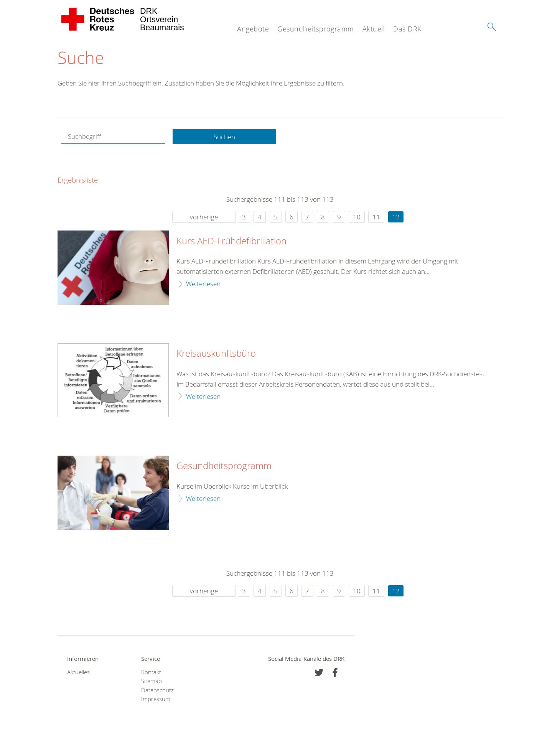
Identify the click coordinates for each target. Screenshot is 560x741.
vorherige (204, 217)
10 (357, 217)
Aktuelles (78, 672)
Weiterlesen (203, 284)
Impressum (156, 699)
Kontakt (151, 672)
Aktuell (374, 29)
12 (396, 217)
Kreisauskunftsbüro (216, 354)
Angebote (253, 29)
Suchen (224, 137)
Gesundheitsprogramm (316, 29)
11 (376, 217)
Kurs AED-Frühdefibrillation (231, 241)
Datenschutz (157, 690)
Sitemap (152, 681)
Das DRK (407, 29)
